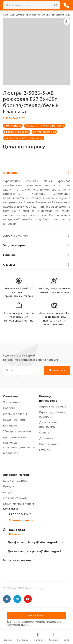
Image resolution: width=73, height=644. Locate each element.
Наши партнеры (15, 420)
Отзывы (45, 450)
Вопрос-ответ (49, 444)
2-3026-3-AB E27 (14, 118)
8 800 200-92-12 (20, 514)
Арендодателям (15, 437)
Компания (10, 396)
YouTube (28, 599)
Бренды (9, 486)
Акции (7, 492)
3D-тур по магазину (17, 431)
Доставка (46, 438)
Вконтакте (7, 599)
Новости (9, 408)
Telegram (17, 599)
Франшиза (11, 453)
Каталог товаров (15, 481)
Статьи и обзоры (15, 414)
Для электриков (15, 498)
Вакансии (10, 425)
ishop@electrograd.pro (35, 542)
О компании (12, 402)
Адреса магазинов (53, 406)
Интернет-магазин (17, 475)
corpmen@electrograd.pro (37, 551)
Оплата (44, 432)
